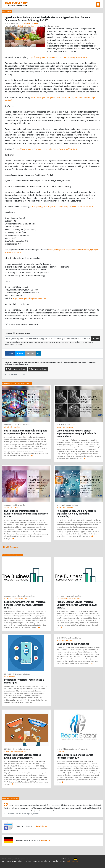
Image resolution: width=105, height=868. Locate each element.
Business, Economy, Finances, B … (77, 749)
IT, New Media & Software (31, 24)
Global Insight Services (26, 26)
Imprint (8, 861)
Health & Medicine (72, 425)
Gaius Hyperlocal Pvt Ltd (65, 640)
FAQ (3, 861)
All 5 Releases (10, 547)
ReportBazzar (61, 751)
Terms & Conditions (30, 861)
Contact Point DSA (44, 861)
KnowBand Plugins (11, 676)
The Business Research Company (16, 598)
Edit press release (38, 369)
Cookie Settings (72, 861)
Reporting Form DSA (58, 861)
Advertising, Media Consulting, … (24, 596)
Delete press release (16, 369)
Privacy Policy (17, 861)
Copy (96, 339)
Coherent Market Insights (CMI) (15, 751)
